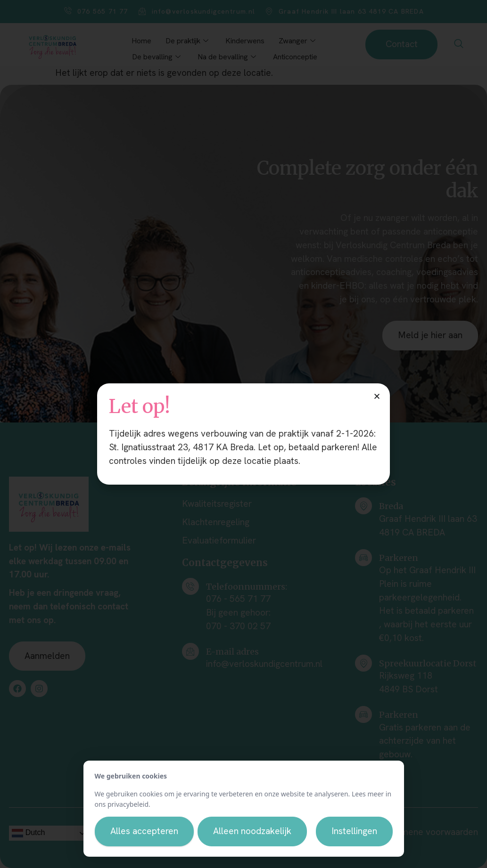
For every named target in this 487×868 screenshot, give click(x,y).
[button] (377, 396)
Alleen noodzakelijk (252, 831)
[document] (243, 434)
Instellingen (354, 831)
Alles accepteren (144, 831)
